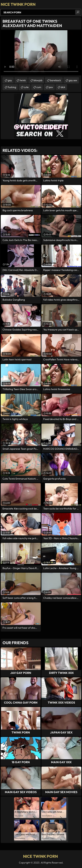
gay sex (73, 80)
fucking (12, 87)
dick (63, 87)
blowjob (38, 80)
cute (26, 87)
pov (51, 87)
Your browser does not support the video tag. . (41, 53)
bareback (56, 80)
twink (23, 80)
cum (39, 87)
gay (10, 80)
